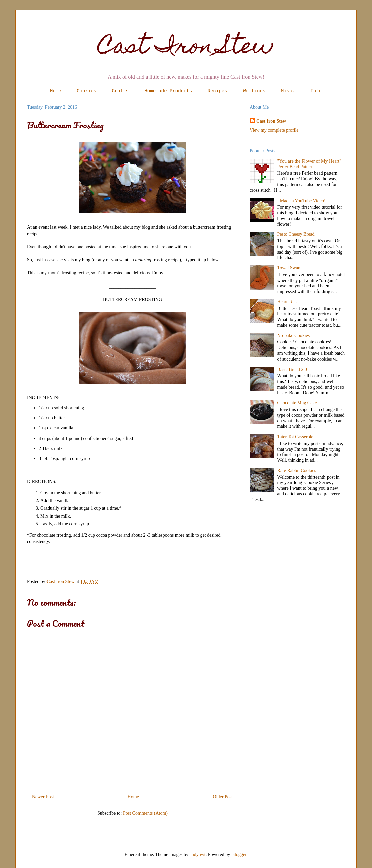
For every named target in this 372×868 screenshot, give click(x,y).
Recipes (218, 91)
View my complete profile (274, 130)
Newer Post (43, 797)
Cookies (86, 91)
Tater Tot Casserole (295, 437)
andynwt (198, 854)
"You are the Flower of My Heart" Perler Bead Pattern (309, 164)
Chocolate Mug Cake (297, 403)
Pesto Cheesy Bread (296, 234)
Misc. (288, 91)
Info (316, 91)
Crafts (120, 91)
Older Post (223, 797)
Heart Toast (288, 302)
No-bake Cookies (294, 336)
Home (56, 91)
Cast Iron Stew (186, 48)
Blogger (239, 854)
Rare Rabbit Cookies (297, 470)
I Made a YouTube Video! (302, 201)
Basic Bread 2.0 (292, 369)
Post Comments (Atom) (145, 813)
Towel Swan (289, 268)
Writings (254, 91)
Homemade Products (168, 91)
